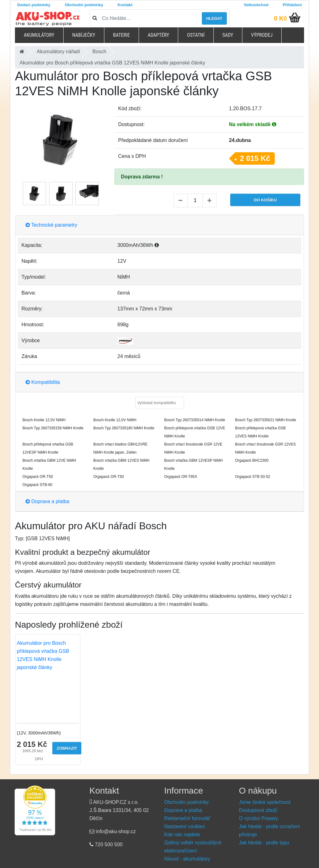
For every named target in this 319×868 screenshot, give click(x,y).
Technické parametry (51, 225)
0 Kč (280, 18)
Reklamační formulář (187, 818)
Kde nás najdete (182, 835)
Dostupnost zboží (258, 810)
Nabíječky (84, 35)
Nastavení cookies (185, 826)
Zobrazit (67, 748)
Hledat (214, 19)
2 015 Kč (255, 158)
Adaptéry (158, 35)
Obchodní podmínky (84, 5)
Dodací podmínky (34, 5)
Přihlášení (292, 5)
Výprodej (262, 35)
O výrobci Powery (258, 818)
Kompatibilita (43, 382)
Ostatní (196, 35)
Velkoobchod (256, 5)
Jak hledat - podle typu (264, 843)
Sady (228, 35)
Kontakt (125, 5)
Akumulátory (39, 35)
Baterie (121, 35)
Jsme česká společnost (265, 802)
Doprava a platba (47, 501)
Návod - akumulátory (187, 859)
